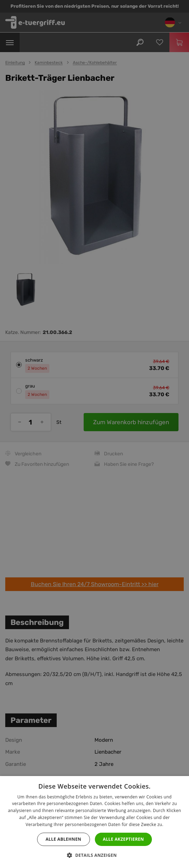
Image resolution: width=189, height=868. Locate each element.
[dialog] (94, 434)
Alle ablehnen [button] (63, 839)
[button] (94, 855)
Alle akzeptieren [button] (124, 839)
